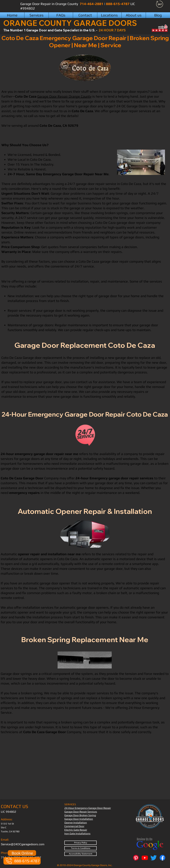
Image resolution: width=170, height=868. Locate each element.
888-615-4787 (118, 4)
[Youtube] (145, 858)
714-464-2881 (92, 4)
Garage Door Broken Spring (80, 815)
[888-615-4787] (22, 861)
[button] (109, 15)
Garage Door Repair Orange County (64, 96)
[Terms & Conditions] (80, 848)
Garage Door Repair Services (81, 812)
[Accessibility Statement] (80, 854)
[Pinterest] (136, 858)
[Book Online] (22, 853)
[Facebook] (162, 858)
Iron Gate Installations (77, 833)
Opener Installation (76, 822)
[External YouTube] (85, 770)
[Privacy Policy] (80, 843)
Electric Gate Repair (76, 830)
